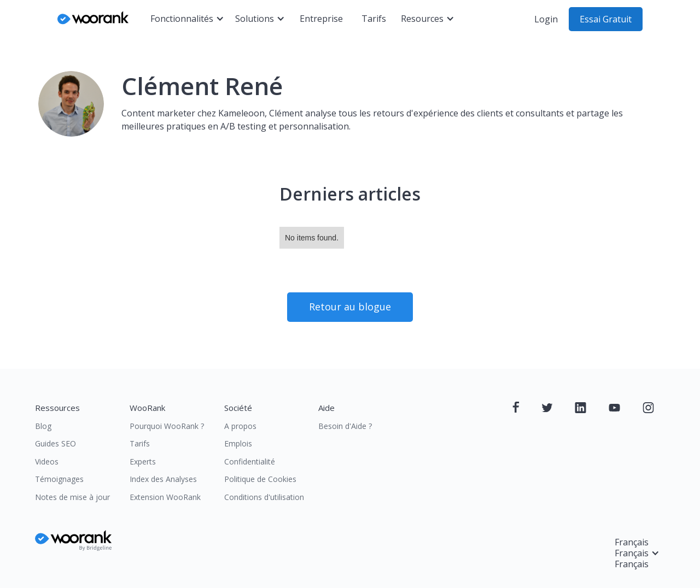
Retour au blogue (350, 307)
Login (546, 19)
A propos (240, 426)
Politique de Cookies (260, 479)
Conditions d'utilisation (264, 497)
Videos (47, 461)
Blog (43, 426)
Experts (143, 461)
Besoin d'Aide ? (345, 426)
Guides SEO (56, 443)
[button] (187, 19)
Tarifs (374, 19)
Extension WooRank (165, 497)
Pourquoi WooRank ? (167, 426)
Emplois (238, 443)
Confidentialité (250, 461)
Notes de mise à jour (72, 497)
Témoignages (59, 479)
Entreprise (321, 19)
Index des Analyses (163, 479)
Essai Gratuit (606, 19)
